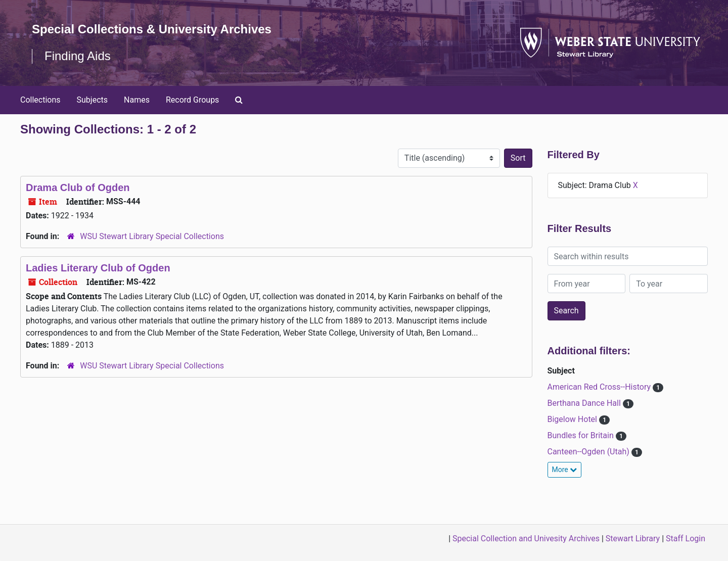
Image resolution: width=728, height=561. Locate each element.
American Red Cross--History (600, 387)
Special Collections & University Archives (152, 29)
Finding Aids (78, 56)
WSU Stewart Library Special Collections (152, 236)
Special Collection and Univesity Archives (526, 539)
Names (137, 100)
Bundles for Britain (582, 435)
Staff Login (686, 539)
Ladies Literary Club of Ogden (98, 268)
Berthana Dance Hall (585, 403)
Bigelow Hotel (573, 419)
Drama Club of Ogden (78, 188)
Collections (40, 100)
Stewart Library (633, 539)
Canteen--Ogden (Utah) (589, 452)
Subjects (92, 100)
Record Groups (192, 100)
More (565, 470)
